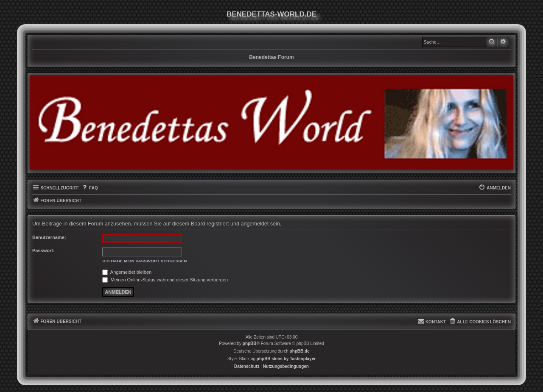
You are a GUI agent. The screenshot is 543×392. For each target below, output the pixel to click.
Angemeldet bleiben (127, 272)
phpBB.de (300, 351)
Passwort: (43, 250)
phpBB (250, 343)
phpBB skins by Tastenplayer (286, 359)
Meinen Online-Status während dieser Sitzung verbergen (165, 280)
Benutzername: (49, 237)
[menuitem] (90, 188)
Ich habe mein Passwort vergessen (144, 261)
